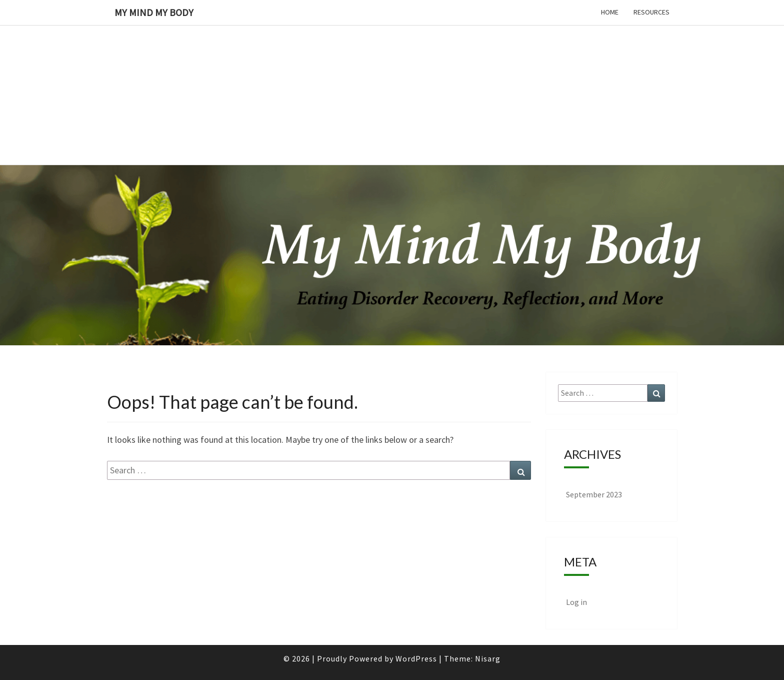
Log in (576, 602)
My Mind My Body (154, 12)
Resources (651, 12)
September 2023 (594, 494)
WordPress (416, 658)
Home (610, 12)
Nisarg (488, 658)
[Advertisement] (300, 70)
